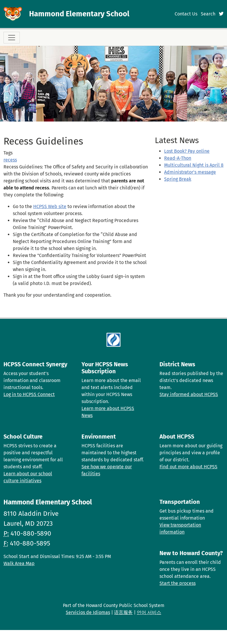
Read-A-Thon (178, 158)
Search (208, 14)
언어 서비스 (149, 612)
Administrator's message (190, 172)
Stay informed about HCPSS (189, 394)
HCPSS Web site (50, 206)
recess (10, 160)
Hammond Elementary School (79, 14)
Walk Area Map (19, 563)
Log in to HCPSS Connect (29, 394)
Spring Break (178, 179)
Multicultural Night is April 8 (194, 165)
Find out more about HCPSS (188, 467)
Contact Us (186, 14)
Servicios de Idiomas (88, 612)
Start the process (178, 583)
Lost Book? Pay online (187, 151)
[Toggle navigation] (12, 38)
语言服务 (123, 612)
